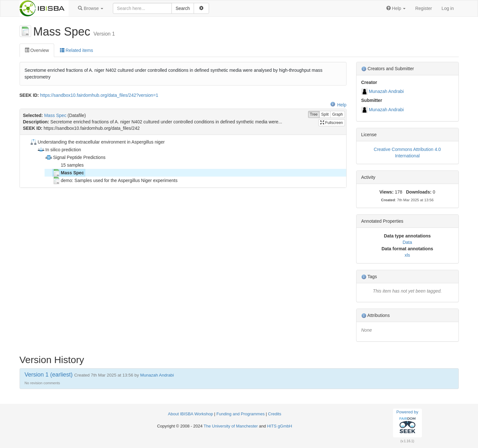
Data (407, 242)
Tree (314, 115)
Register (423, 8)
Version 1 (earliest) (49, 375)
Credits (275, 414)
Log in (448, 8)
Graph (337, 115)
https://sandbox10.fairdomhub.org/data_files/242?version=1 (99, 95)
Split (325, 115)
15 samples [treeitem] (68, 165)
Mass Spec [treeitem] (68, 173)
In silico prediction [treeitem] (59, 150)
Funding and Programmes (240, 414)
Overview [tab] (37, 50)
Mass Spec (55, 115)
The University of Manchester (231, 426)
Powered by (407, 423)
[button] (90, 8)
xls (407, 255)
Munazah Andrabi (386, 91)
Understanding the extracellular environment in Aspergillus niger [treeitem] (97, 142)
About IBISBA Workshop (191, 414)
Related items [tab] (76, 50)
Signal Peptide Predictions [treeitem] (75, 157)
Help (338, 105)
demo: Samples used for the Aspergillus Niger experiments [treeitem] (115, 180)
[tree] (183, 161)
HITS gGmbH (280, 426)
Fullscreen (332, 123)
